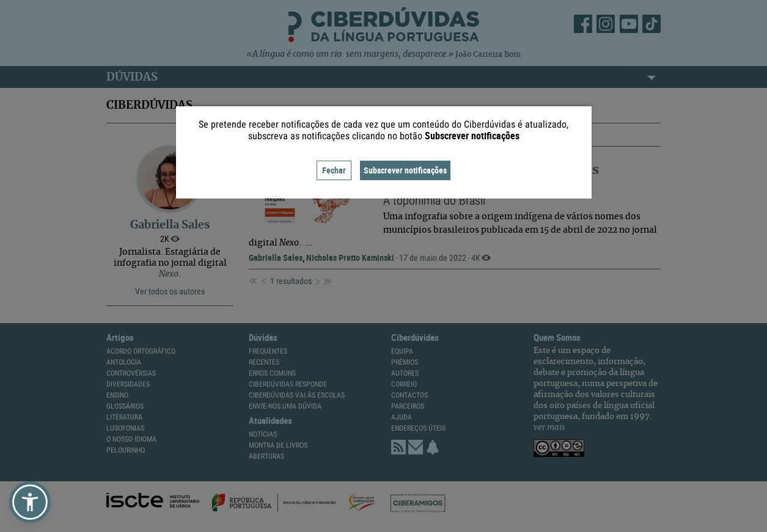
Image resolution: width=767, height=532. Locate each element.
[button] (30, 502)
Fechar (334, 170)
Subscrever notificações (405, 170)
